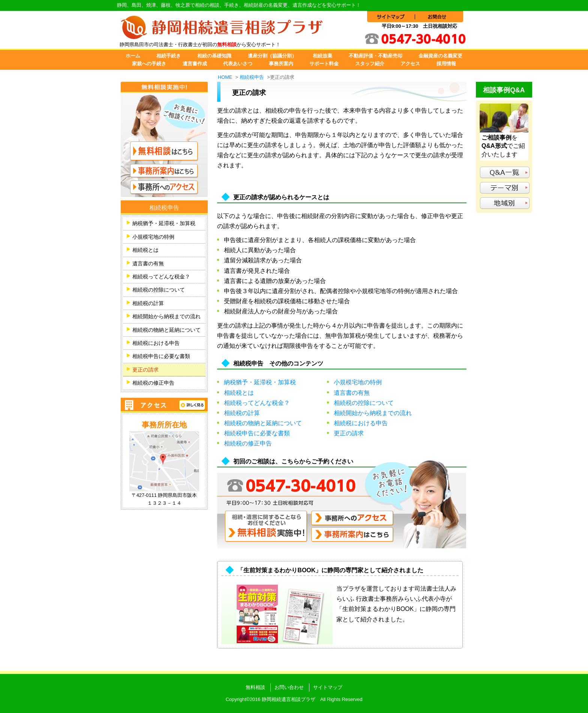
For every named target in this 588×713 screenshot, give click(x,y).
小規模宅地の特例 (358, 382)
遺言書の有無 (352, 393)
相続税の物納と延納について (263, 423)
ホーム (133, 56)
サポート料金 (324, 64)
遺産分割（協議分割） (272, 56)
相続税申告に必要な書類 (257, 433)
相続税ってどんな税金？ (257, 403)
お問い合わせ (289, 687)
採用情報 (446, 64)
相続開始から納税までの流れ (373, 413)
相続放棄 (322, 56)
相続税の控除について (364, 403)
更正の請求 (349, 433)
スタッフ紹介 (370, 64)
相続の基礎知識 (214, 56)
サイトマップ (328, 687)
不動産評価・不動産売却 (376, 56)
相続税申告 (252, 77)
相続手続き (169, 56)
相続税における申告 (361, 423)
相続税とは (239, 393)
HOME (225, 77)
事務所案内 (281, 64)
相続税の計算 (242, 413)
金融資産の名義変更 (440, 56)
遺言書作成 (195, 64)
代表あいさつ (238, 64)
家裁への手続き (149, 64)
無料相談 (255, 687)
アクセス (410, 64)
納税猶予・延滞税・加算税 (260, 382)
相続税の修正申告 (248, 443)
